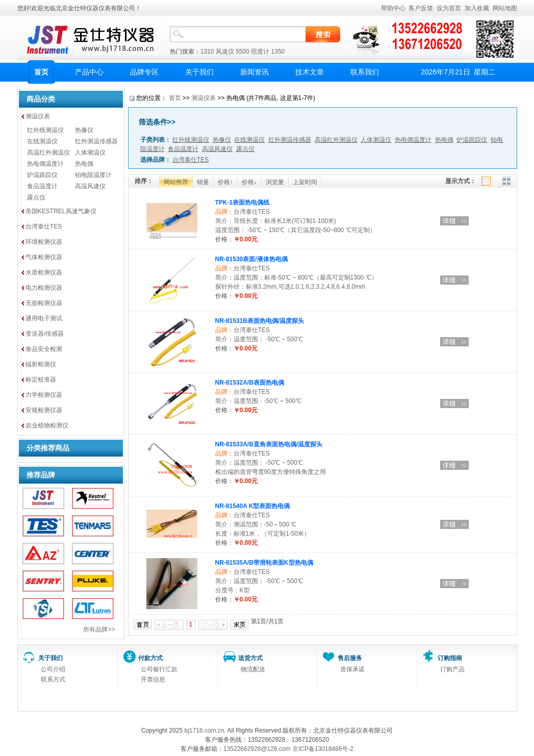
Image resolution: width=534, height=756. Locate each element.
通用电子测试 (44, 318)
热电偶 (84, 164)
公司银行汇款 (159, 669)
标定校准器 (41, 380)
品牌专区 (144, 72)
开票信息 (153, 679)
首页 (41, 72)
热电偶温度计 (45, 164)
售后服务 (350, 658)
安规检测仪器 (44, 410)
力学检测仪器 (44, 395)
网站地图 (505, 8)
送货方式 (250, 658)
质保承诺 (352, 669)
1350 (278, 52)
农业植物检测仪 (47, 425)
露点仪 (36, 197)
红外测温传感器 (96, 141)
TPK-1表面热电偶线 (243, 203)
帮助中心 (393, 8)
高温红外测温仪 (48, 153)
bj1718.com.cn (204, 730)
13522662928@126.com (257, 749)
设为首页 (449, 8)
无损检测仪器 (44, 303)
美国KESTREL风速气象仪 (61, 211)
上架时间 (305, 182)
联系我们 (365, 72)
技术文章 (310, 72)
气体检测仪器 (44, 257)
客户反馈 (421, 8)
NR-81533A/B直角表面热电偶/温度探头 (269, 444)
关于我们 (199, 72)
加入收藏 (477, 8)
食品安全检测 (44, 349)
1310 (207, 52)
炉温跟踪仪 (42, 175)
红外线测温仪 (45, 130)
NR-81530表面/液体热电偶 (251, 259)
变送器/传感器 (45, 334)
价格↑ (225, 182)
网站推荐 (176, 182)
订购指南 (450, 658)
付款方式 (150, 658)
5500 (243, 52)
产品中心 (89, 72)
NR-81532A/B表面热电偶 (250, 383)
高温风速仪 (90, 186)
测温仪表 (38, 116)
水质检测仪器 (44, 272)
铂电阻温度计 (93, 175)
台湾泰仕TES (44, 226)
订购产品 (452, 669)
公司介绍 (53, 669)
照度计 (260, 52)
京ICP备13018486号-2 (323, 749)
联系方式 (53, 679)
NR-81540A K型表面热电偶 (253, 506)
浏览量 (275, 182)
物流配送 (253, 669)
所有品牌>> (99, 629)
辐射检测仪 (41, 364)
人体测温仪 (90, 153)
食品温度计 (42, 186)
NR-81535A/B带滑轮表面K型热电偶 (264, 563)
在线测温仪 (42, 141)
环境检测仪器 (44, 242)
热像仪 (84, 130)
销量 (203, 182)
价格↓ (249, 182)
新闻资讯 (255, 72)
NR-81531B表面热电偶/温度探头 (260, 321)
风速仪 (225, 52)
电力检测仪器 (44, 288)
